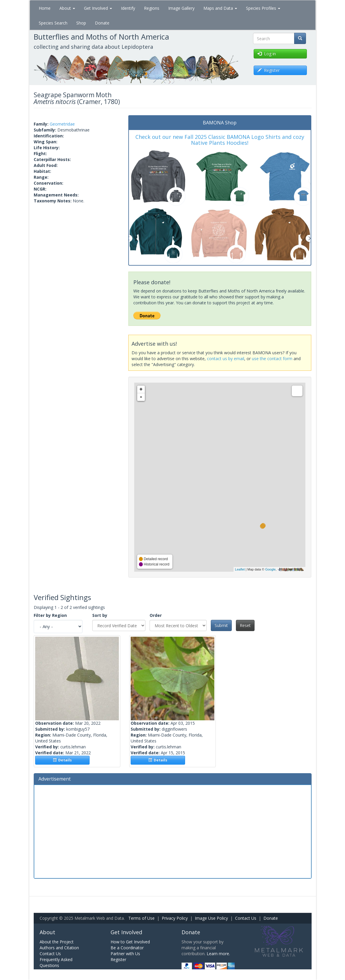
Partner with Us (125, 954)
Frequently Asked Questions (56, 962)
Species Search (53, 23)
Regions (152, 8)
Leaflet (240, 569)
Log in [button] (267, 54)
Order (156, 615)
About (67, 8)
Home (45, 8)
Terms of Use (141, 918)
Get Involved (98, 8)
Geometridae (62, 124)
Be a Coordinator (127, 948)
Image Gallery (181, 8)
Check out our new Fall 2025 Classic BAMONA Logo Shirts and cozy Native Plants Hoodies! (220, 140)
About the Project (57, 942)
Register (118, 959)
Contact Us (246, 918)
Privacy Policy (175, 918)
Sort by (100, 615)
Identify (128, 8)
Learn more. (218, 954)
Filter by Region (50, 615)
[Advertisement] (173, 831)
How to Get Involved (130, 942)
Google (270, 569)
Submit (221, 625)
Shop (81, 23)
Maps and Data (220, 8)
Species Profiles (263, 8)
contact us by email (226, 359)
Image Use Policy (211, 918)
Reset (245, 625)
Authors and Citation (59, 948)
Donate (102, 23)
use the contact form (272, 359)
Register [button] (269, 70)
